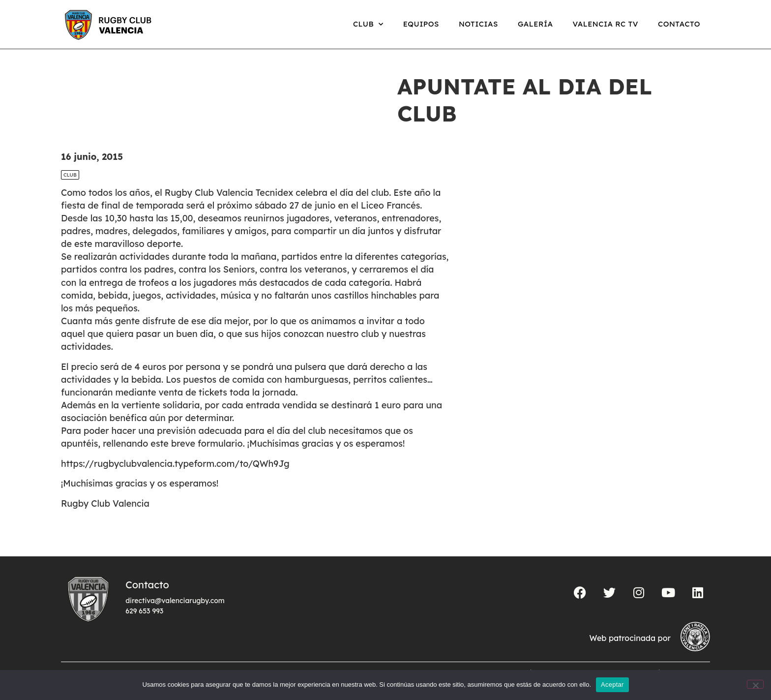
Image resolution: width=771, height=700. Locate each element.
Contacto (679, 24)
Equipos (421, 24)
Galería (535, 24)
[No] (755, 684)
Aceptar (612, 685)
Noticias (478, 24)
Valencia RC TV (606, 24)
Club (368, 24)
